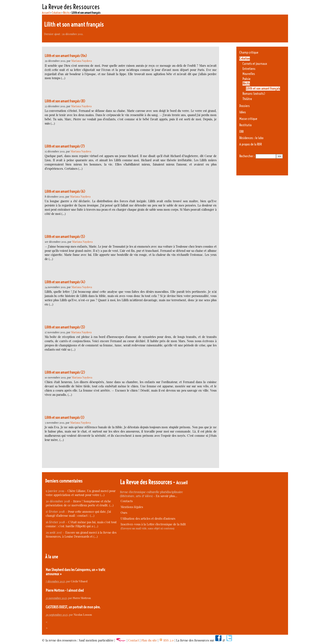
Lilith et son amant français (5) (65, 237)
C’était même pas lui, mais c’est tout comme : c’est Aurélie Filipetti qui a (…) (81, 524)
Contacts (127, 501)
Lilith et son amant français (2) (65, 372)
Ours (124, 513)
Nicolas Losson (83, 615)
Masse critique (248, 119)
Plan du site (149, 640)
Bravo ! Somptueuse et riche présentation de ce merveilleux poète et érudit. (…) (80, 503)
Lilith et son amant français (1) (65, 418)
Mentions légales (132, 507)
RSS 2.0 (166, 640)
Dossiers (244, 106)
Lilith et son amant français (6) (65, 191)
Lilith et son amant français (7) (65, 146)
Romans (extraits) (254, 94)
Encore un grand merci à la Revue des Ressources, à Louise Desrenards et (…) (81, 534)
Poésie (246, 79)
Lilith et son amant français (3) (65, 327)
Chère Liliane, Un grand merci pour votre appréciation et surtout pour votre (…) (81, 493)
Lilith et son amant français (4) (65, 282)
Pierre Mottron (82, 598)
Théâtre (247, 99)
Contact (134, 640)
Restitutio (245, 125)
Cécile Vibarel (79, 581)
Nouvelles (249, 74)
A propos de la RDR (251, 144)
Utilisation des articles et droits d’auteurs (148, 519)
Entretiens (249, 69)
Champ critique (249, 52)
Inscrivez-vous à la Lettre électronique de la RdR (153, 524)
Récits (66, 13)
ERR (241, 132)
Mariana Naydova (81, 61)
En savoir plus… (167, 496)
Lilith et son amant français (263, 89)
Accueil (46, 13)
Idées (243, 112)
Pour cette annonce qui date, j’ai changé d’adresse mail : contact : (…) (78, 514)
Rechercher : (247, 156)
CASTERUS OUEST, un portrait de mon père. (73, 607)
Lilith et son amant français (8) (65, 101)
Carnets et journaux (255, 64)
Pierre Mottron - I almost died (65, 590)
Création (56, 13)
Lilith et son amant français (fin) (66, 56)
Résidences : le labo (251, 138)
